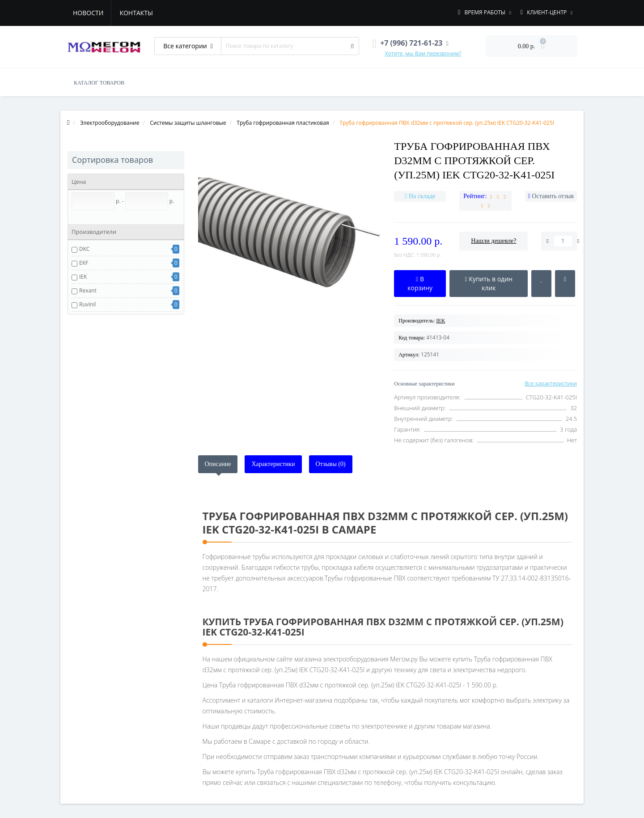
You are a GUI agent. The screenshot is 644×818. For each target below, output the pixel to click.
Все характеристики (551, 384)
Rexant (88, 290)
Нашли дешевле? (494, 241)
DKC (85, 249)
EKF (84, 263)
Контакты (136, 13)
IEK (83, 277)
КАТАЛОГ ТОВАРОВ (99, 83)
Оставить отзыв (553, 196)
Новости (88, 13)
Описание (218, 464)
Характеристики (273, 464)
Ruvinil (87, 304)
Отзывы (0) (331, 464)
